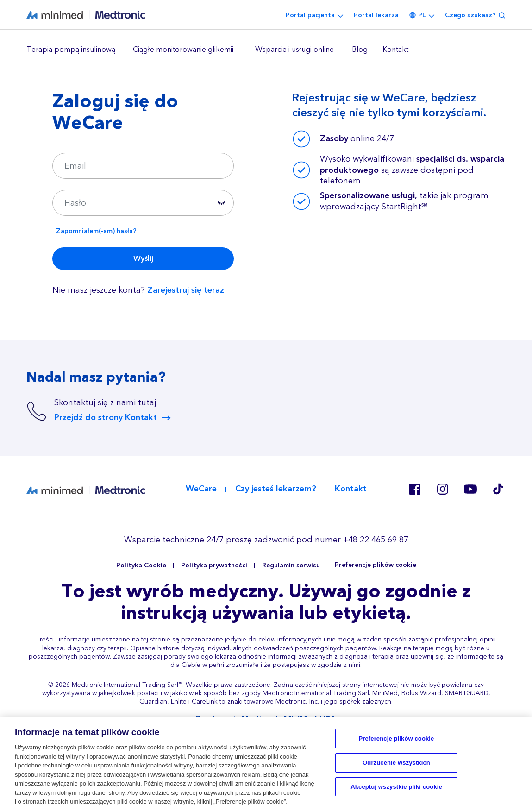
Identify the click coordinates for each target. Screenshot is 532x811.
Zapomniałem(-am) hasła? (96, 231)
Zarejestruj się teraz (186, 290)
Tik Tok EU (498, 489)
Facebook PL (415, 489)
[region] (266, 50)
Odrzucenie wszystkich (396, 763)
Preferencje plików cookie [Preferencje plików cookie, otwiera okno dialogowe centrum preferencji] (397, 739)
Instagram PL (443, 489)
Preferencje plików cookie (376, 565)
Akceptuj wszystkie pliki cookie (396, 787)
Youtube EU (470, 489)
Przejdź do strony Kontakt (106, 418)
